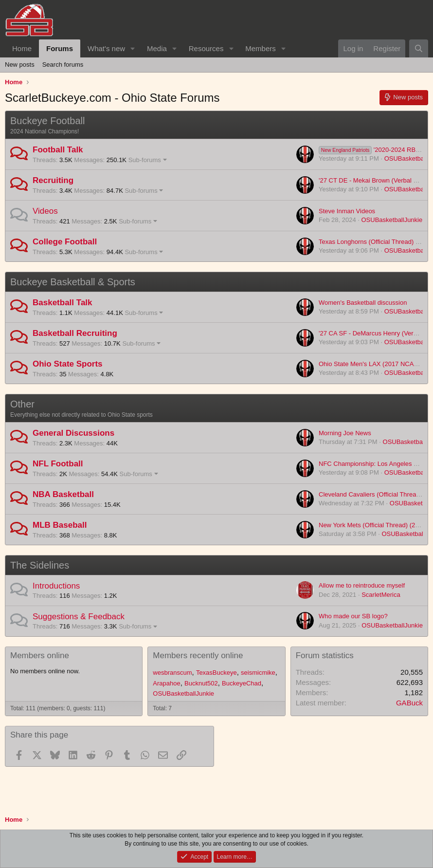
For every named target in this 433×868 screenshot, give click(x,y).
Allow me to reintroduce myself (362, 585)
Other (22, 404)
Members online (40, 656)
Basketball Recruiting (75, 333)
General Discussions (73, 433)
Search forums (63, 65)
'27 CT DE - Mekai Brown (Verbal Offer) (374, 180)
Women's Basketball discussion (363, 303)
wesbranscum (172, 673)
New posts (20, 65)
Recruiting (53, 180)
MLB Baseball (60, 525)
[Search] (419, 48)
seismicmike (258, 673)
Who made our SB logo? (353, 616)
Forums (60, 48)
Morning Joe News (345, 433)
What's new (106, 48)
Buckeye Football (47, 121)
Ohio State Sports (68, 364)
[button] (133, 48)
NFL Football (58, 464)
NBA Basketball (63, 494)
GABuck (409, 703)
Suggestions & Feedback (79, 617)
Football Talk (58, 150)
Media (157, 48)
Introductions (56, 586)
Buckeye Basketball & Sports (73, 282)
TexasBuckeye (216, 673)
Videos (45, 211)
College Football (65, 242)
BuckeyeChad (242, 683)
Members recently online (198, 656)
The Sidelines (40, 565)
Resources (206, 48)
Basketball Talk (63, 303)
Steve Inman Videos (347, 211)
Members (261, 48)
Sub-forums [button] (145, 160)
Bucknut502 (201, 683)
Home (22, 48)
